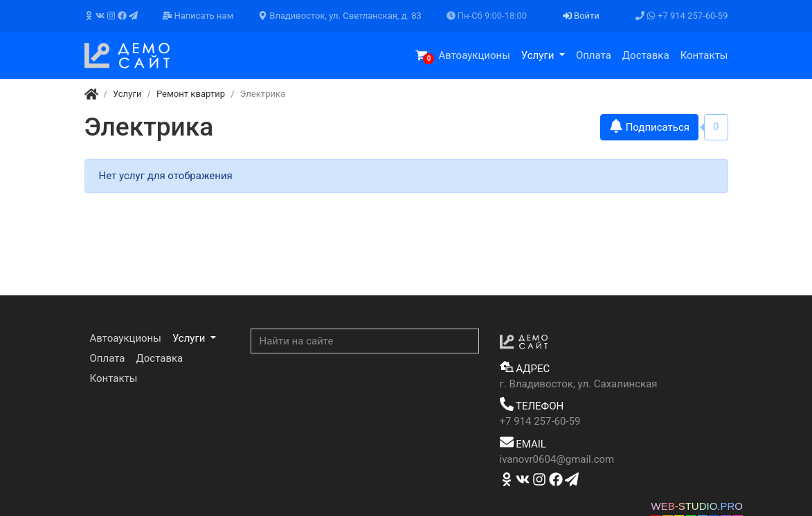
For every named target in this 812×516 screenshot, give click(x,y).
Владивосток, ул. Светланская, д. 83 (340, 16)
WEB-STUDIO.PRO (697, 506)
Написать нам (198, 16)
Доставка (646, 55)
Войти (581, 16)
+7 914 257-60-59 (682, 16)
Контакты (704, 55)
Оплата (594, 55)
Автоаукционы (474, 55)
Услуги (539, 55)
